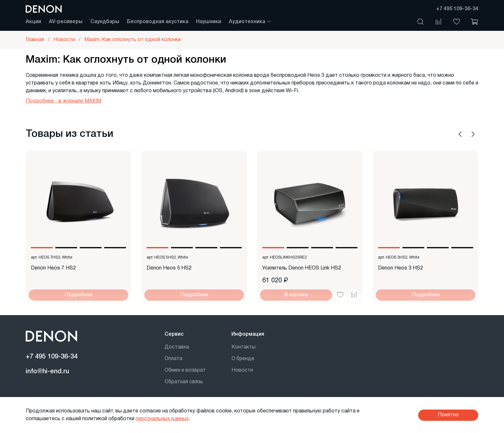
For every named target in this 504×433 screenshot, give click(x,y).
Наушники (209, 22)
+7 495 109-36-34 (457, 9)
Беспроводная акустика (158, 22)
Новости (242, 370)
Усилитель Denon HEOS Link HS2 (302, 268)
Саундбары (105, 22)
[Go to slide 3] (91, 248)
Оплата (173, 359)
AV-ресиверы (66, 22)
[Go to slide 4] (115, 248)
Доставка (177, 347)
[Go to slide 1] (42, 248)
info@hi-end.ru (47, 372)
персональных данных (162, 419)
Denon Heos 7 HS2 (53, 268)
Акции (33, 22)
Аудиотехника (250, 22)
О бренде (243, 359)
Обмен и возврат (185, 370)
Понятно (448, 415)
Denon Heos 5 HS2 (169, 268)
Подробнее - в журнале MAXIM (63, 101)
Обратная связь (184, 382)
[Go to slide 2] (66, 248)
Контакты (243, 347)
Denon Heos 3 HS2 (401, 268)
